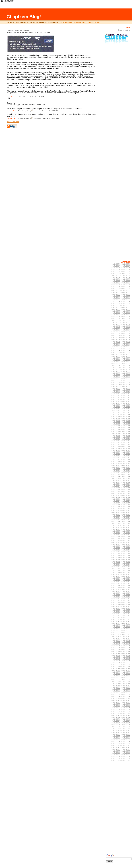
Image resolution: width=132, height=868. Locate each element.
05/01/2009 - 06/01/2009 (121, 379)
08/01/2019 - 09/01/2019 (121, 610)
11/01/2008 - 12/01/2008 (121, 367)
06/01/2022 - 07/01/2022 (121, 674)
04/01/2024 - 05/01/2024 (121, 715)
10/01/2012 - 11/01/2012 (121, 456)
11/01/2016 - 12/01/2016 (121, 548)
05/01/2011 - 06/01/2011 (121, 424)
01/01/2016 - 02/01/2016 (121, 529)
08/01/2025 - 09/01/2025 (121, 745)
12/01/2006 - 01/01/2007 (121, 324)
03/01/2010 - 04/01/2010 (121, 398)
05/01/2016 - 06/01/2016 (121, 537)
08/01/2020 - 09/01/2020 (121, 633)
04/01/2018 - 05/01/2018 (121, 580)
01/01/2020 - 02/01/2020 (121, 619)
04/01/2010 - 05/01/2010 (121, 399)
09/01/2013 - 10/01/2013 (121, 477)
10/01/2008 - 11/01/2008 (121, 366)
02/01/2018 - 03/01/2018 (121, 576)
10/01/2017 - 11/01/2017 (121, 569)
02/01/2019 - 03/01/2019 (121, 599)
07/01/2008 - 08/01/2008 (121, 360)
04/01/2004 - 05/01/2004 (121, 264)
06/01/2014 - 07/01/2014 (121, 493)
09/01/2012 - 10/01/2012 (121, 454)
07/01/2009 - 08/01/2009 (121, 383)
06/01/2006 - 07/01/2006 (121, 313)
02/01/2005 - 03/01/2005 (121, 283)
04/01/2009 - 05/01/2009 (121, 377)
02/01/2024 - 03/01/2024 (121, 712)
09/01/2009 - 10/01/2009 (121, 386)
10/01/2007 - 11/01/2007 (121, 343)
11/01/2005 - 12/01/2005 (121, 300)
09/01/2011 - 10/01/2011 (121, 431)
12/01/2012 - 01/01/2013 (121, 460)
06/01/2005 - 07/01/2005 (121, 290)
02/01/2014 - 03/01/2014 (121, 486)
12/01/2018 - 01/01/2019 (121, 595)
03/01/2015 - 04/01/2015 (121, 510)
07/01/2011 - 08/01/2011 (121, 428)
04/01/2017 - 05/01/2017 (121, 557)
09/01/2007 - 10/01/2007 (121, 341)
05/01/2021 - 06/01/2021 (121, 650)
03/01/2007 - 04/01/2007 (121, 330)
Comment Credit (12, 111)
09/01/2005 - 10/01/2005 (121, 296)
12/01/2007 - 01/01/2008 (121, 347)
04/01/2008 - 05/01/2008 (121, 354)
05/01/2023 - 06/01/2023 (121, 695)
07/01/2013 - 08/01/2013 (121, 473)
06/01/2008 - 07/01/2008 (121, 358)
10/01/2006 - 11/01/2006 (121, 320)
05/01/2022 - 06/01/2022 (121, 672)
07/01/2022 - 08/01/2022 (121, 676)
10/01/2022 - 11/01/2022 (121, 681)
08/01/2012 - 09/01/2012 (121, 452)
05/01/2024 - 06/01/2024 (121, 717)
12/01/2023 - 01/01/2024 (121, 708)
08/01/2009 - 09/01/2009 (121, 384)
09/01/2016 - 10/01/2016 (121, 544)
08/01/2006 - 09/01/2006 (121, 317)
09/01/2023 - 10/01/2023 (121, 702)
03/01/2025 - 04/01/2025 (121, 736)
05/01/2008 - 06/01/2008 (121, 356)
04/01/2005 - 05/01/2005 (121, 287)
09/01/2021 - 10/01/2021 (121, 657)
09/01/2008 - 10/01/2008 (121, 364)
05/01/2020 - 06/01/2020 (121, 627)
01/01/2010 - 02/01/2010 (121, 394)
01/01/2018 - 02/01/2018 (121, 574)
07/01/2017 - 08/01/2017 (121, 563)
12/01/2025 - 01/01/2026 (121, 753)
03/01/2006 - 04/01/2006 (121, 307)
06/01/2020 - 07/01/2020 (121, 629)
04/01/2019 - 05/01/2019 (121, 603)
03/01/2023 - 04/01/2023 (121, 691)
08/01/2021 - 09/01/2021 (121, 655)
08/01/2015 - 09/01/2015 (121, 520)
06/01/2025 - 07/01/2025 (121, 742)
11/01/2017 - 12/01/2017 (121, 571)
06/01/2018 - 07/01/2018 (121, 584)
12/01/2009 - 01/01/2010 (121, 392)
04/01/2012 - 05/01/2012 (121, 445)
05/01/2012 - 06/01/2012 (121, 446)
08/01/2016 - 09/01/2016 (121, 542)
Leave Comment (12, 97)
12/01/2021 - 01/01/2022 (121, 663)
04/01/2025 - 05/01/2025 (121, 738)
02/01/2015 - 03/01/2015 (121, 509)
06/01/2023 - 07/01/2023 (121, 697)
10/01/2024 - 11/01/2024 (121, 727)
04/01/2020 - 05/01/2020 (121, 625)
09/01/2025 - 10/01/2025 (121, 747)
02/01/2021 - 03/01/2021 (121, 644)
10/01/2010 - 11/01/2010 (121, 411)
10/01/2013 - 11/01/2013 (121, 478)
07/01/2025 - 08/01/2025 (121, 744)
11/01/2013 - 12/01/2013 (121, 480)
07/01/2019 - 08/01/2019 (121, 608)
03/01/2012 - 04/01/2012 (121, 443)
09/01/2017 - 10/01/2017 (121, 567)
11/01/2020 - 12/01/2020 (121, 638)
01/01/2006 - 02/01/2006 (121, 304)
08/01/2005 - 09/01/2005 (121, 294)
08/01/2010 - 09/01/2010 (121, 407)
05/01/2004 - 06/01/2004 (121, 266)
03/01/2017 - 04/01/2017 (121, 556)
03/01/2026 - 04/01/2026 (121, 759)
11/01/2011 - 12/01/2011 (121, 435)
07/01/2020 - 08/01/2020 (121, 631)
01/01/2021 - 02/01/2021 (121, 642)
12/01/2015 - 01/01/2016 (121, 527)
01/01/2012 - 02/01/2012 (121, 439)
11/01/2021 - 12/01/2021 (121, 661)
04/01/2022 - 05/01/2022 (121, 670)
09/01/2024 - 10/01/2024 (121, 725)
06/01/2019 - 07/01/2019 (121, 606)
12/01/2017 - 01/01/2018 (121, 572)
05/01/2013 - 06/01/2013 (121, 469)
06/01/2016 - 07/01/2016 (121, 539)
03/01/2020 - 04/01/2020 (121, 623)
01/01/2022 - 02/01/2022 (121, 665)
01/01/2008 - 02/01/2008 (121, 349)
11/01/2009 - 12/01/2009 (121, 390)
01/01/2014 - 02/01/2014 (121, 484)
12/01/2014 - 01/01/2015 (121, 505)
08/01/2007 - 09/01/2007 (121, 339)
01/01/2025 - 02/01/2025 (121, 732)
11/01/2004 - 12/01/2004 (121, 277)
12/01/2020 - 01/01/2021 (121, 640)
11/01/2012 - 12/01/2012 (121, 458)
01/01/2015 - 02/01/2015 (121, 507)
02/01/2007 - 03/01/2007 (121, 328)
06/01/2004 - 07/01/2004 (121, 268)
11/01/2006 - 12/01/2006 (121, 322)
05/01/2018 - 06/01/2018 (121, 582)
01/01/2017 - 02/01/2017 (121, 552)
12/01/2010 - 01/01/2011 (121, 414)
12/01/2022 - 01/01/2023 (121, 685)
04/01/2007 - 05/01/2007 (121, 332)
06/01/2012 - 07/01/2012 (121, 448)
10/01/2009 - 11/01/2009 (121, 388)
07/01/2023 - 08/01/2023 (121, 698)
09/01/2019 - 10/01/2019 (121, 612)
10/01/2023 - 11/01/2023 (121, 704)
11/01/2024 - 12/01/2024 (121, 729)
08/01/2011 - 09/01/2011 (121, 430)
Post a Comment (13, 122)
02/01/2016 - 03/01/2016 (121, 531)
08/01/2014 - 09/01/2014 (121, 497)
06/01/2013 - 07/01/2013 (121, 471)
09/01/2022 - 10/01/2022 (121, 680)
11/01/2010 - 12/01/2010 (121, 413)
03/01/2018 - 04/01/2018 (121, 578)
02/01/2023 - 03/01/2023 (121, 689)
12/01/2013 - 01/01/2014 (121, 482)
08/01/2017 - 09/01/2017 (121, 565)
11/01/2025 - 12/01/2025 (121, 751)
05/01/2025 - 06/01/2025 (121, 740)
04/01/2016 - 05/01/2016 (121, 535)
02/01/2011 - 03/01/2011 (121, 418)
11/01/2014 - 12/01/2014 (121, 503)
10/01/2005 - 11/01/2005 (121, 298)
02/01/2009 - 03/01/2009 (121, 373)
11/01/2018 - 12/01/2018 (121, 593)
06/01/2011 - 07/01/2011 (121, 426)
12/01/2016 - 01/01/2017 (121, 550)
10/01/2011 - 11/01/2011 (121, 433)
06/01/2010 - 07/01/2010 (121, 403)
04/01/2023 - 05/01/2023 (121, 693)
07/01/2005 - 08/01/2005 (121, 292)
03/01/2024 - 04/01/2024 (121, 713)
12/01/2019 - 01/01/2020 (121, 618)
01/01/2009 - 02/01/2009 (121, 371)
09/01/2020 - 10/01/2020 (121, 634)
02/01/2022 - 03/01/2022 (121, 666)
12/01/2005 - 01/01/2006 (121, 302)
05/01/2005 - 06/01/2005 (121, 289)
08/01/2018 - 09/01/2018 (121, 587)
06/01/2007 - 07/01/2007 (121, 336)
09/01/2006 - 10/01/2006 (121, 319)
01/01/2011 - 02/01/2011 (121, 416)
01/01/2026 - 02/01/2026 (121, 755)
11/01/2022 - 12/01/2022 (121, 683)
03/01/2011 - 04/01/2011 (121, 420)
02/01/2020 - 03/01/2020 (121, 621)
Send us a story (124, 30)
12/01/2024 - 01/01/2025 (121, 730)
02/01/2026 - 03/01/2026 (121, 757)
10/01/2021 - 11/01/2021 (121, 659)
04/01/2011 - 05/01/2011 (121, 422)
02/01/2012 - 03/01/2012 (121, 441)
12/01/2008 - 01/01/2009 (121, 369)
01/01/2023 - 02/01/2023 (121, 687)
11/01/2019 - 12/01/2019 (121, 616)
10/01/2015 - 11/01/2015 (121, 524)
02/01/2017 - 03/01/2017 (121, 554)
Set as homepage (66, 22)
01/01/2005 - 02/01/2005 (121, 281)
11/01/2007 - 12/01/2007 (121, 345)
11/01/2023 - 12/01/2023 (121, 706)
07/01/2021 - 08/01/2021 (121, 653)
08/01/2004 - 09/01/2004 (121, 272)
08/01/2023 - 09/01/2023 (121, 700)
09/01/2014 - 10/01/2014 (121, 499)
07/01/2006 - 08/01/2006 (121, 315)
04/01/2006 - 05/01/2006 (121, 309)
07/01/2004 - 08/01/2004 (121, 270)
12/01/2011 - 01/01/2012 (121, 437)
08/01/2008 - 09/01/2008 (121, 362)
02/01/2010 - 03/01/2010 (121, 396)
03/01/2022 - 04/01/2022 (121, 668)
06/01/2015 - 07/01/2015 (121, 516)
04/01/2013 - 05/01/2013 (121, 467)
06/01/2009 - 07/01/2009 (121, 381)
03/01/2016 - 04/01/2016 (121, 533)
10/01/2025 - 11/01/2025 (121, 749)
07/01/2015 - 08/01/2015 (121, 518)
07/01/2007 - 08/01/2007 (121, 337)
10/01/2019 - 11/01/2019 (121, 614)
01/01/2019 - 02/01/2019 (121, 597)
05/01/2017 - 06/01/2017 (121, 559)
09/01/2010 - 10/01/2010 (121, 409)
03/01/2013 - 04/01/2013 (121, 465)
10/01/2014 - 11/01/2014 (121, 501)
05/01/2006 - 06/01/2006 (121, 311)
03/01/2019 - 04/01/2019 (121, 601)
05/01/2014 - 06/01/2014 (121, 492)
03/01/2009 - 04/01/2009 (121, 375)
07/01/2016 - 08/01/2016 (121, 540)
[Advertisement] (77, 15)
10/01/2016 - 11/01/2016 (121, 546)
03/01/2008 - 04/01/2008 (121, 352)
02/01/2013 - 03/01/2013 (121, 463)
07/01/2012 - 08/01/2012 (121, 450)
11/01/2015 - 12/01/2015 (121, 525)
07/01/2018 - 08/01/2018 (121, 586)
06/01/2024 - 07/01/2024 (121, 719)
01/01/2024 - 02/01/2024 (121, 710)
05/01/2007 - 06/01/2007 (121, 334)
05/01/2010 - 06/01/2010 (121, 401)
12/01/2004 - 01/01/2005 (121, 279)
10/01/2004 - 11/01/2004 (121, 275)
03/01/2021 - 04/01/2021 (121, 646)
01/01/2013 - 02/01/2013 (121, 461)
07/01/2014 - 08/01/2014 (121, 495)
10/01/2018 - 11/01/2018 (121, 591)
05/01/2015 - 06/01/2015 (121, 514)
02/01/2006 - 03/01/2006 (121, 305)
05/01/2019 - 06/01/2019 (121, 604)
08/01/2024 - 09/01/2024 (121, 723)
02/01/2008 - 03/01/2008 (121, 351)
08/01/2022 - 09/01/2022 (121, 678)
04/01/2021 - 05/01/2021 (121, 648)
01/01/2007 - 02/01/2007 (121, 326)
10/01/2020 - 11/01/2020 (121, 636)
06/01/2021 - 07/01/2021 (121, 651)
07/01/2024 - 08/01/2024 (121, 721)
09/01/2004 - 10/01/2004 (121, 273)
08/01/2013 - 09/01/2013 (121, 475)
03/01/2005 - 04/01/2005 (121, 285)
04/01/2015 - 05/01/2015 (121, 512)
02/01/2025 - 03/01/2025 (121, 734)
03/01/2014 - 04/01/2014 (121, 488)
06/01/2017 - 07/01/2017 (121, 561)
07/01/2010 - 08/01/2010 (121, 405)
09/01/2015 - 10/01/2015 (121, 522)
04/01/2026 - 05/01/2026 (121, 760)
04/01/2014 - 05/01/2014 (121, 490)
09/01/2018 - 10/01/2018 (121, 589)
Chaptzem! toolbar (93, 22)
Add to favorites (79, 22)
